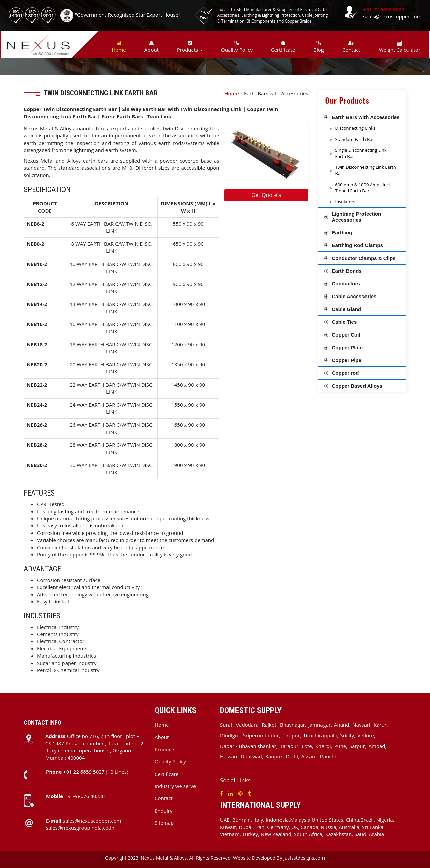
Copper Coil (346, 335)
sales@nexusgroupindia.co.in (80, 828)
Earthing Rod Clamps (358, 245)
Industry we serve (175, 786)
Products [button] (190, 47)
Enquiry (163, 811)
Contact (351, 47)
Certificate (283, 47)
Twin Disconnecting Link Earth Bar (366, 170)
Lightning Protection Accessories (357, 217)
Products (165, 749)
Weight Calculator (400, 47)
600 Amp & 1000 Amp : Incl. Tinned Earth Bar (363, 188)
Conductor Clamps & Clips (364, 258)
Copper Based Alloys (357, 386)
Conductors (346, 284)
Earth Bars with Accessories (366, 117)
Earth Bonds (347, 271)
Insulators (345, 202)
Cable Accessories (354, 296)
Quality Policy (237, 47)
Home (119, 47)
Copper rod (346, 373)
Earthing (342, 232)
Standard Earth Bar (355, 139)
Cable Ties (345, 322)
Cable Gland (347, 309)
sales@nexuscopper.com (392, 16)
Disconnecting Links (355, 128)
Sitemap (164, 823)
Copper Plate (348, 347)
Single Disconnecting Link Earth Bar (361, 153)
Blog (319, 47)
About (152, 47)
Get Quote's (266, 195)
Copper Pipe (347, 360)
